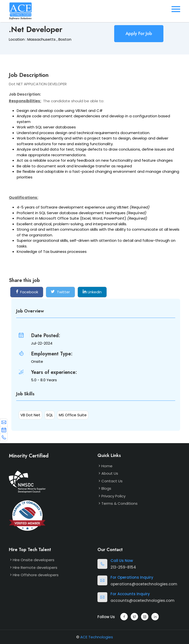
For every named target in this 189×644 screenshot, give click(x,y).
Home (107, 466)
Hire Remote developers (35, 567)
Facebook (27, 292)
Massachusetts (41, 39)
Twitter (60, 292)
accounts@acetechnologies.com (142, 600)
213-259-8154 (123, 567)
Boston (65, 39)
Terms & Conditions (119, 503)
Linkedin (92, 292)
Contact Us (112, 481)
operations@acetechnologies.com (144, 584)
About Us (110, 473)
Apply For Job (139, 34)
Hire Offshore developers (36, 575)
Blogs (106, 488)
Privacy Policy (113, 496)
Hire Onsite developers (34, 560)
